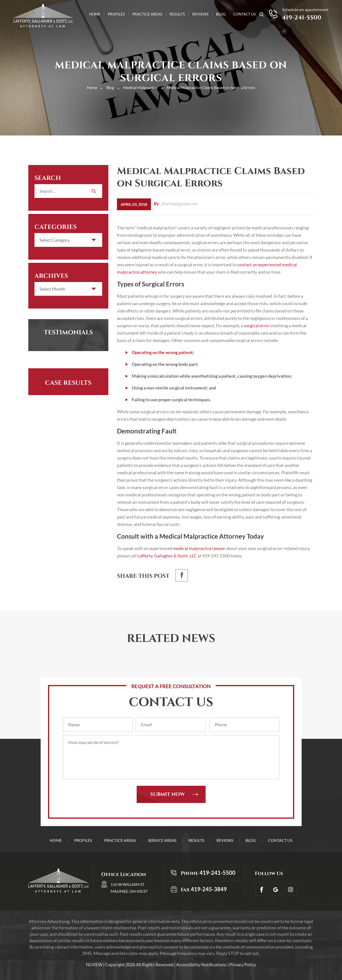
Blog (221, 14)
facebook (182, 575)
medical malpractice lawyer (199, 548)
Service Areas (162, 840)
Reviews (200, 14)
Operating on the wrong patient (162, 352)
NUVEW (94, 965)
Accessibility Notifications (201, 965)
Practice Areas (147, 14)
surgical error (256, 326)
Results (177, 14)
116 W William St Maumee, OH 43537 (129, 888)
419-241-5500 (302, 18)
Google (276, 890)
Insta (291, 890)
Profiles (116, 14)
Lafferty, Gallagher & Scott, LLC (167, 556)
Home (95, 14)
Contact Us (244, 14)
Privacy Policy (243, 965)
